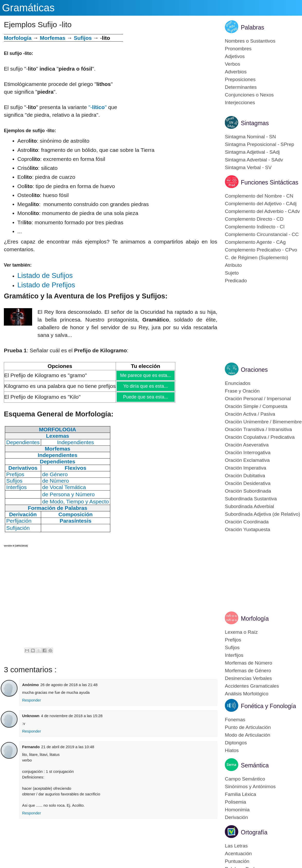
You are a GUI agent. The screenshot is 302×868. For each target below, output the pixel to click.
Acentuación (238, 854)
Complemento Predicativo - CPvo (261, 250)
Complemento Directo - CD (254, 219)
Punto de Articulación (248, 727)
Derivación (236, 817)
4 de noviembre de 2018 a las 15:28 (72, 716)
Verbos (232, 64)
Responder (31, 700)
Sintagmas (255, 123)
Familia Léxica (240, 794)
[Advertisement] (170, 70)
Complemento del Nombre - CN (259, 196)
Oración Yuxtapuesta (248, 529)
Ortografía (254, 832)
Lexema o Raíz (241, 632)
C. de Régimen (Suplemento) (257, 257)
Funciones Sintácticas (270, 182)
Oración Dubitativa (245, 476)
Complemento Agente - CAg (255, 242)
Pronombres (238, 49)
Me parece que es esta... (145, 375)
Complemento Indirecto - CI (255, 227)
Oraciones (254, 370)
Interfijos (234, 655)
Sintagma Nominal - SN (250, 137)
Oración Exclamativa (247, 460)
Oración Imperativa (246, 468)
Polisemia (235, 802)
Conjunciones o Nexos (249, 95)
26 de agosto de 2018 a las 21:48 (69, 685)
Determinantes (241, 87)
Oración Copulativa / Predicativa (260, 437)
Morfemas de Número (249, 663)
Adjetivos (235, 56)
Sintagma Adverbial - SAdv (254, 160)
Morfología (255, 619)
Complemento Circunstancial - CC (262, 234)
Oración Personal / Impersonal (258, 399)
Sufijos (83, 38)
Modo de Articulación (248, 735)
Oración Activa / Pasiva (250, 414)
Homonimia (237, 810)
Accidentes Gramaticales (252, 686)
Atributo (233, 265)
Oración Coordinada (247, 522)
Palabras (253, 27)
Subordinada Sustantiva (251, 499)
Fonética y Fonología (268, 706)
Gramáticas (28, 8)
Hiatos (232, 750)
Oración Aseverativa (247, 445)
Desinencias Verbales (248, 678)
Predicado (236, 281)
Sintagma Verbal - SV (248, 167)
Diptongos (236, 743)
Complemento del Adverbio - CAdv (262, 211)
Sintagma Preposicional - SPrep (259, 144)
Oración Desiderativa (248, 483)
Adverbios (236, 72)
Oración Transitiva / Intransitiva (258, 429)
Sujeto (232, 273)
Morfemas (53, 38)
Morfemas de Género (248, 671)
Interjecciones (240, 103)
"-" (98, 107)
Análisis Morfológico (247, 694)
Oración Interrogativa (248, 452)
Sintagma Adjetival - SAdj (252, 152)
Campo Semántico (245, 779)
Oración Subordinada (248, 491)
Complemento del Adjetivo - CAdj (261, 204)
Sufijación (18, 528)
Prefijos (233, 640)
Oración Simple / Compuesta (256, 406)
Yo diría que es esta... (145, 386)
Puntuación (237, 861)
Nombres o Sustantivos (250, 41)
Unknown (31, 716)
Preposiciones (240, 79)
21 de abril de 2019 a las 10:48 (68, 747)
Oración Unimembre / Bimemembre (263, 422)
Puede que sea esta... (145, 397)
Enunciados (238, 383)
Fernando (31, 747)
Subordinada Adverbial (249, 506)
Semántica (255, 765)
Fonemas (235, 720)
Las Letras (236, 846)
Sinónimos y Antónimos (250, 787)
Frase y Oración (242, 391)
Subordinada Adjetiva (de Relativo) (263, 514)
